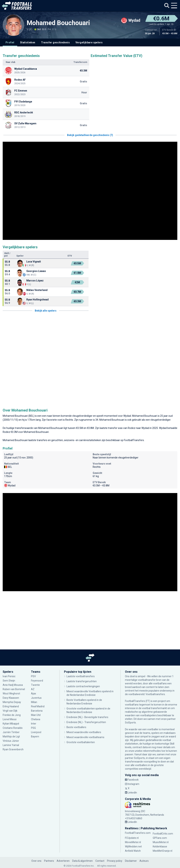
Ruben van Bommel (14, 689)
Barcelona (37, 711)
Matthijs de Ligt (11, 737)
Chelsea (36, 719)
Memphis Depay (12, 702)
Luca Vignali (34, 262)
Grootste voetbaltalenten (81, 742)
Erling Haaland (11, 706)
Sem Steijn (9, 681)
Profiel (10, 42)
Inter (34, 724)
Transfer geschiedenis (55, 42)
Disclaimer (131, 861)
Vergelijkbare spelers (89, 42)
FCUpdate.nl (132, 838)
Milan (34, 702)
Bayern (35, 737)
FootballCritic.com (163, 834)
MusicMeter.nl (161, 842)
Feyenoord (37, 681)
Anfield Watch (133, 851)
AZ (33, 689)
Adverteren (63, 861)
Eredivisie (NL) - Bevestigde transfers (87, 717)
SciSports (130, 723)
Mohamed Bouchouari (58, 23)
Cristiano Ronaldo (13, 728)
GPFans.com (160, 838)
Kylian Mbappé (11, 724)
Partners (49, 861)
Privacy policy (115, 861)
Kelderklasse (160, 847)
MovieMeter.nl (133, 842)
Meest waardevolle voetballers (84, 732)
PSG (33, 728)
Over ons (36, 861)
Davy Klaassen (11, 698)
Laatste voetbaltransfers (81, 676)
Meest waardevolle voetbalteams (85, 737)
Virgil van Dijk (10, 711)
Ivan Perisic (9, 676)
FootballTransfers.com (138, 833)
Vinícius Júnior (11, 741)
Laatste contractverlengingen (83, 686)
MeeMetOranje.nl (163, 851)
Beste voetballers (76, 727)
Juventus (36, 698)
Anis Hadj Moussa (13, 685)
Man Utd (36, 715)
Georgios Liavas (36, 271)
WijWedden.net (133, 847)
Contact (100, 861)
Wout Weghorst (11, 694)
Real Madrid (38, 706)
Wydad (127, 416)
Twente (35, 685)
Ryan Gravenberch (13, 749)
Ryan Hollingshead (37, 300)
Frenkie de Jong (12, 715)
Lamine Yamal (11, 745)
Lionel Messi (10, 719)
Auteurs (144, 861)
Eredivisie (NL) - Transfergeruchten (86, 722)
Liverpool (36, 732)
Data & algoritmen (82, 861)
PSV (33, 676)
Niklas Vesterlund (37, 290)
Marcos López (35, 281)
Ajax (34, 694)
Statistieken (28, 42)
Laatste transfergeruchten (82, 681)
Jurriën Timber (11, 732)
